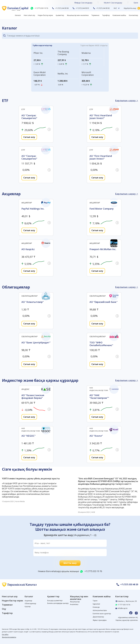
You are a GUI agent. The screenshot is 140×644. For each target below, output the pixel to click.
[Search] (73, 36)
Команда (96, 607)
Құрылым (96, 604)
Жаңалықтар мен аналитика (78, 15)
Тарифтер (106, 15)
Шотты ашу (70, 563)
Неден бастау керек (45, 15)
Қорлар (28, 606)
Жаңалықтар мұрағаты (9, 637)
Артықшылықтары (100, 610)
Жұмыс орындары (100, 620)
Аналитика (74, 604)
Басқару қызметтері (55, 601)
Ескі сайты (5, 634)
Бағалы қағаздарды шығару (58, 603)
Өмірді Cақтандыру (83, 3)
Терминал (95, 15)
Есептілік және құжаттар (102, 614)
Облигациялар (30, 603)
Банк (136, 3)
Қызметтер (60, 15)
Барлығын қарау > (127, 101)
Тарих (95, 601)
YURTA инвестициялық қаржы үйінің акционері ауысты (31, 479)
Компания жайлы (119, 15)
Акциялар (28, 601)
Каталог (18, 15)
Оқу (4, 609)
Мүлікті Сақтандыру (113, 3)
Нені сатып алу (29, 15)
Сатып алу (29, 137)
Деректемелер (98, 617)
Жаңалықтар (75, 602)
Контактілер (133, 15)
